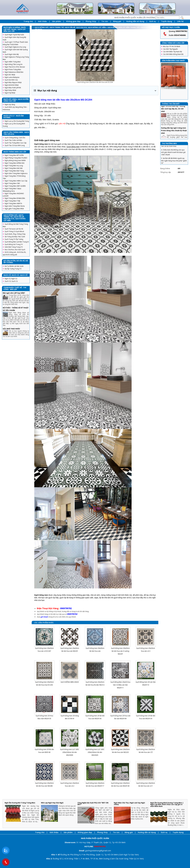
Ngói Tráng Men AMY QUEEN (15, 186)
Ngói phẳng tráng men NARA (15, 160)
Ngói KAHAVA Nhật (12, 85)
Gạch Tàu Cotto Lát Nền (13, 140)
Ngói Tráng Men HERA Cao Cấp (16, 181)
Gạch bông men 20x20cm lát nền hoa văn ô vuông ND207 (120, 651)
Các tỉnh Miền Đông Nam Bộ (173, 54)
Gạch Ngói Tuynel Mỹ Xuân (14, 35)
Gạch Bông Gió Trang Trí (14, 244)
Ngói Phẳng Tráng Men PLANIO (16, 158)
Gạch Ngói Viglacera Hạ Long (15, 47)
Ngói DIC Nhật (10, 75)
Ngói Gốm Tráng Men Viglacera (16, 173)
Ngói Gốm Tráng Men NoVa (15, 206)
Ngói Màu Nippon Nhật (13, 82)
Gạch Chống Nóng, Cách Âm (15, 138)
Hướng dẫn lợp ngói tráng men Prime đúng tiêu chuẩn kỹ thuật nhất (174, 135)
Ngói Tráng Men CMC (12, 183)
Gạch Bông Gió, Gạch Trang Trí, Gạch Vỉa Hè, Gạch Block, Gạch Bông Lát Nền (70, 27)
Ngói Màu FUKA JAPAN (13, 88)
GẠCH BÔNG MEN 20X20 (70, 682)
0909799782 (181, 31)
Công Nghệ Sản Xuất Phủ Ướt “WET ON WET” (93, 804)
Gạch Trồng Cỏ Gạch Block (14, 231)
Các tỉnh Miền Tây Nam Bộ (172, 52)
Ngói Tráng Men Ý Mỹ (12, 201)
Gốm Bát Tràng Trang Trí (14, 247)
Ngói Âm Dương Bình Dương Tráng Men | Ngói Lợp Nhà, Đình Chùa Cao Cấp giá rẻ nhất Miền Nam (167, 804)
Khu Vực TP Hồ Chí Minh (172, 46)
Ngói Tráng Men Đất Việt (14, 168)
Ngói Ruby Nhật (10, 90)
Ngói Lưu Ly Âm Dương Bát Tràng (17, 121)
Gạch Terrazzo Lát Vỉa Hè (14, 229)
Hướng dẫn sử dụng (135, 21)
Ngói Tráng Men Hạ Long (14, 166)
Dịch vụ (153, 21)
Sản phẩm (57, 21)
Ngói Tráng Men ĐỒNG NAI (15, 163)
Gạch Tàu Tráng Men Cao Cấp (16, 143)
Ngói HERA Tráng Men (13, 62)
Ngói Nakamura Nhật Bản (14, 72)
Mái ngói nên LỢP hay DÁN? (14, 293)
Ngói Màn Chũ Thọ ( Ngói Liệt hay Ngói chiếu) (129, 804)
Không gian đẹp (73, 21)
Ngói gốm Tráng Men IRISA (14, 209)
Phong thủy (91, 21)
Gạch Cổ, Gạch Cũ (11, 281)
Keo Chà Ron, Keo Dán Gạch (15, 250)
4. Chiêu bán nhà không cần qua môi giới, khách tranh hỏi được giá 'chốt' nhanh (173, 157)
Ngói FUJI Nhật (10, 93)
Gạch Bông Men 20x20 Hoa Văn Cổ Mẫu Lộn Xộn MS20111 (120, 685)
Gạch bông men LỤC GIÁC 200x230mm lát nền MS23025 (95, 752)
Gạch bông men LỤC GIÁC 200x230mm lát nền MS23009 (70, 752)
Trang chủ (28, 21)
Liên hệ (180, 21)
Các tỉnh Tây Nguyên (170, 49)
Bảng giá (117, 21)
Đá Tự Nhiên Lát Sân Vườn (14, 266)
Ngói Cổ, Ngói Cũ (11, 279)
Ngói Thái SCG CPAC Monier (15, 67)
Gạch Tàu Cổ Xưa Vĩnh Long (15, 145)
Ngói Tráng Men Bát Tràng (14, 171)
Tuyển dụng (167, 21)
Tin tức (105, 21)
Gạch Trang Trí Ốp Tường (14, 239)
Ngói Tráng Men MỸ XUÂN (14, 155)
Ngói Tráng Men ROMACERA (15, 198)
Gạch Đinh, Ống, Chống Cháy (15, 234)
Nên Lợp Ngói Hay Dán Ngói (52, 803)
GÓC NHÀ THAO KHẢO (11, 329)
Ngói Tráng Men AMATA (13, 203)
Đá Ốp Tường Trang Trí (13, 269)
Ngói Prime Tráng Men (13, 70)
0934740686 (180, 35)
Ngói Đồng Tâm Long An (14, 64)
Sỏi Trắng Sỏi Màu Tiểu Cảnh (15, 237)
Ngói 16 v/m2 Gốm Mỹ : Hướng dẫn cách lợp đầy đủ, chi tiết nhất (173, 113)
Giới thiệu (42, 21)
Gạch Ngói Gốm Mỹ (12, 54)
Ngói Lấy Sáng (10, 104)
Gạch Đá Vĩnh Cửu (11, 80)
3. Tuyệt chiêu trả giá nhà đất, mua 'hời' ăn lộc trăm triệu (174, 150)
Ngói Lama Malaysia (12, 77)
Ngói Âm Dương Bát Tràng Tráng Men (20, 803)
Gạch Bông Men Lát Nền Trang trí (17, 242)
